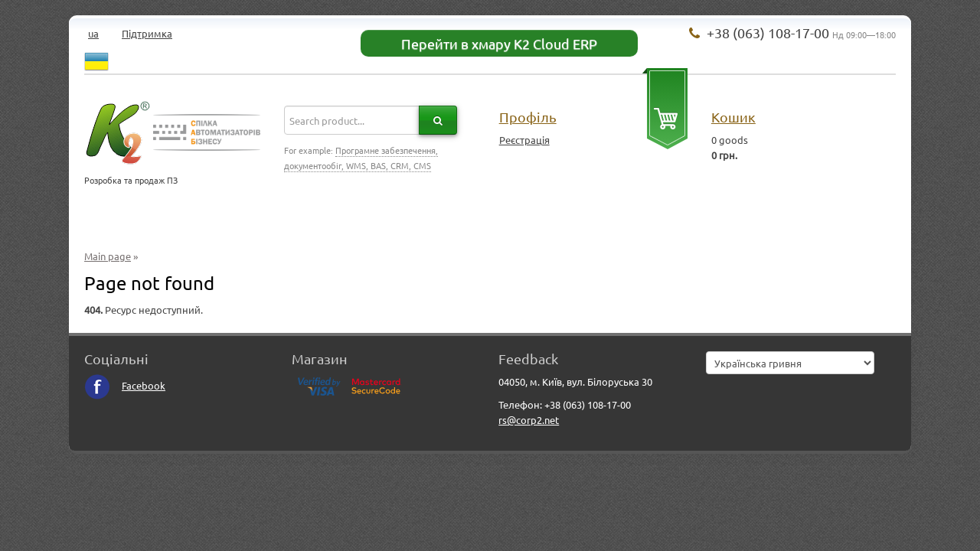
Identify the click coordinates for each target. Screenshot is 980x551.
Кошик (733, 117)
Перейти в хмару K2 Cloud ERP (499, 43)
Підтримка (147, 33)
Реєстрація (524, 140)
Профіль (528, 117)
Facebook (125, 385)
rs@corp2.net (529, 420)
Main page (108, 256)
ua (93, 33)
